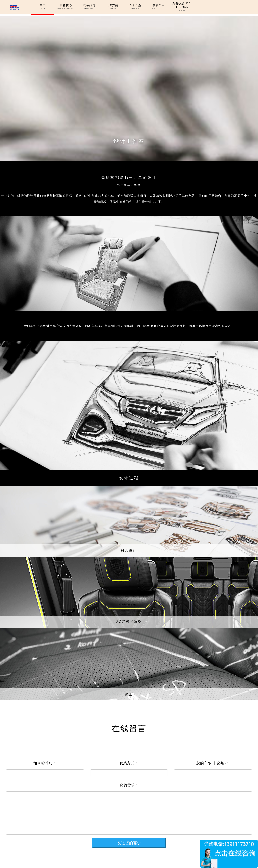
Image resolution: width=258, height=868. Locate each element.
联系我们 (89, 7)
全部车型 (135, 7)
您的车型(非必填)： (213, 763)
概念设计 (129, 550)
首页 (43, 7)
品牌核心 (66, 7)
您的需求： (129, 785)
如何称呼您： (45, 763)
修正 (129, 694)
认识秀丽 (112, 7)
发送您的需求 (129, 843)
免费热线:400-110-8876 (182, 7)
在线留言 (159, 7)
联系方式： (129, 763)
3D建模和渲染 (129, 622)
